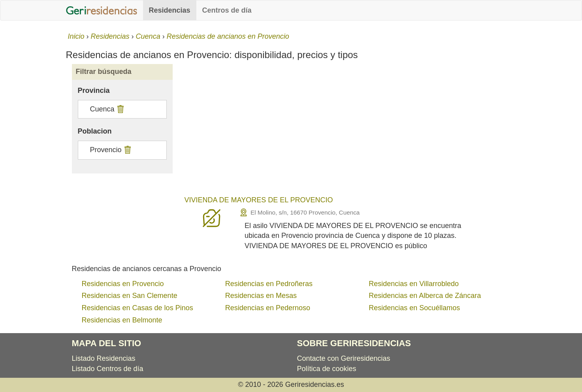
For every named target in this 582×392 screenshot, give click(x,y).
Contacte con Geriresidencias (344, 358)
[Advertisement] (348, 131)
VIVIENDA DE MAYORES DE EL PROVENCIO (259, 200)
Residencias (170, 10)
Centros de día (227, 10)
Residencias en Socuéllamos (414, 308)
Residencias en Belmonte (122, 320)
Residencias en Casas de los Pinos (137, 308)
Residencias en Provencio (123, 284)
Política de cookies (327, 369)
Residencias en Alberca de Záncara (425, 296)
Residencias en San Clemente (130, 296)
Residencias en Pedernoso (268, 308)
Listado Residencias (104, 358)
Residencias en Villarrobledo (414, 284)
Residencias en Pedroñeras (269, 284)
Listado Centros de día (108, 369)
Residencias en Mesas (261, 296)
